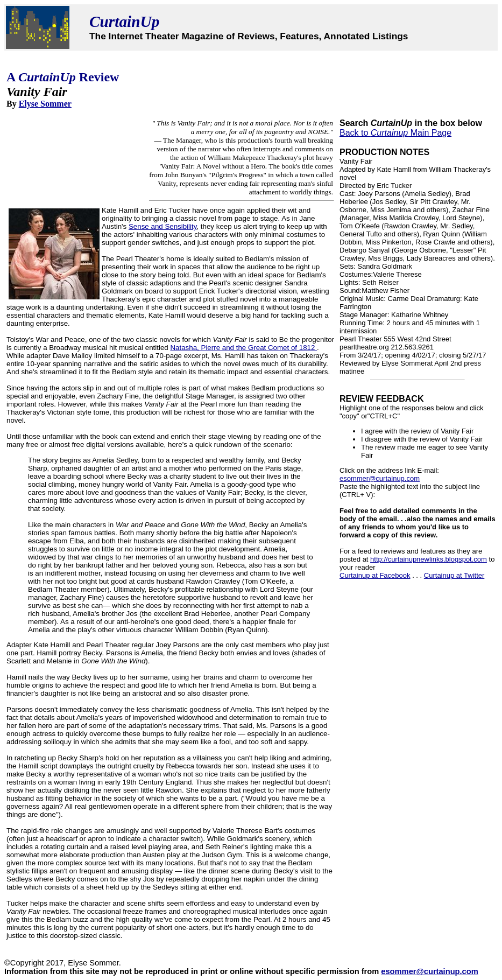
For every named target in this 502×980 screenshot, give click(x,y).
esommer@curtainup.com (380, 478)
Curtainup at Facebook (375, 575)
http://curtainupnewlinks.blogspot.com (429, 559)
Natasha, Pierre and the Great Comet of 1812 (243, 348)
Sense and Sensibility (162, 226)
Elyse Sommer (45, 104)
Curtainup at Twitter (454, 575)
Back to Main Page (395, 133)
